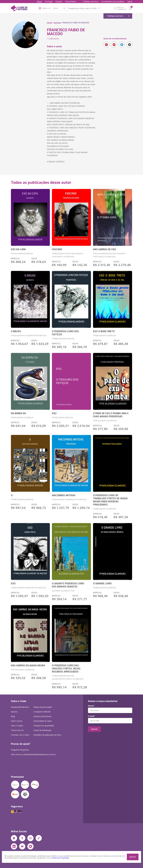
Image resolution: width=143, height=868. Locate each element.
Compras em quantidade (44, 726)
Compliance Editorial (42, 712)
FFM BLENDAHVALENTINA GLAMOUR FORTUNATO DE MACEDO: (109, 255)
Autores (57, 23)
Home (50, 23)
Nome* (91, 706)
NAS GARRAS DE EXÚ (105, 249)
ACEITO (133, 857)
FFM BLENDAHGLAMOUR (22, 253)
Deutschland (70, 1)
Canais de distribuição (42, 730)
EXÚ (54, 413)
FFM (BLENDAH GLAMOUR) (23, 670)
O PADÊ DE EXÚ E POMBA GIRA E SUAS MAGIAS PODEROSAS (111, 415)
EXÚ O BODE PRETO (104, 331)
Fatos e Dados (17, 726)
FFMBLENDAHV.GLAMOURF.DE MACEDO (28, 588)
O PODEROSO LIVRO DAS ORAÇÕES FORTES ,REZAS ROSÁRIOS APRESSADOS (66, 669)
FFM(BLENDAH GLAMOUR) (105, 335)
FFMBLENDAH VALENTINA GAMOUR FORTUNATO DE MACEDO (68, 255)
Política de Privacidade (60, 858)
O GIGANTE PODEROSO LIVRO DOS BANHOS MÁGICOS (68, 585)
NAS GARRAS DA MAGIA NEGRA (28, 666)
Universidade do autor (43, 721)
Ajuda (130, 1)
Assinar (94, 729)
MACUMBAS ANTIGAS (64, 495)
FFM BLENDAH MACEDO (63, 417)
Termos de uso (17, 730)
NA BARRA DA (18, 413)
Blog (13, 716)
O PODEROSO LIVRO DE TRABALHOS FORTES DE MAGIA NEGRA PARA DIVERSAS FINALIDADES (110, 500)
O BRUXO (16, 331)
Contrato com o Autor (20, 735)
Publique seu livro (91, 1)
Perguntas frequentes (20, 750)
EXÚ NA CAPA (18, 249)
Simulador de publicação (47, 735)
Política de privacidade (43, 707)
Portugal (49, 1)
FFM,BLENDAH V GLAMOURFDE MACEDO (29, 335)
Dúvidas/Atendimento (20, 707)
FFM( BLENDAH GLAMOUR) (105, 421)
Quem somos (17, 721)
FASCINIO (57, 249)
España (59, 1)
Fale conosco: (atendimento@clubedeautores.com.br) (33, 754)
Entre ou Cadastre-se (122, 8)
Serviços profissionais (42, 716)
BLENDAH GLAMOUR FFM (63, 591)
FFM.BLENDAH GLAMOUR (22, 417)
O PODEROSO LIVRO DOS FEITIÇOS (65, 333)
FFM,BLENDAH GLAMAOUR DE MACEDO (69, 499)
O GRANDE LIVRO (102, 584)
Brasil (39, 1)
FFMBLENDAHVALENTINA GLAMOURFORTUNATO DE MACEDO (68, 677)
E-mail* (91, 716)
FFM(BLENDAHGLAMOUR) (63, 339)
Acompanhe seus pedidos (113, 1)
